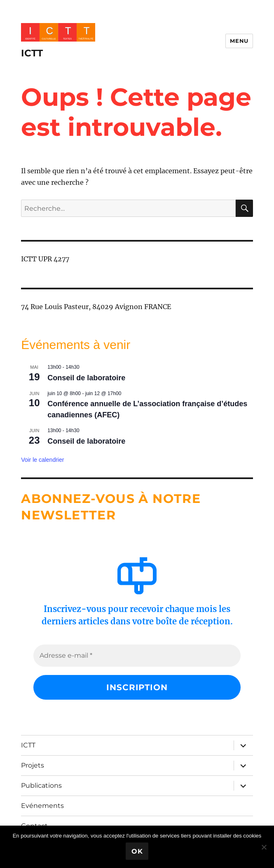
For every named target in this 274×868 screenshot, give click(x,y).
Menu (239, 41)
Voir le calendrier (42, 460)
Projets (33, 765)
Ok (137, 851)
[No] (264, 847)
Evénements (42, 806)
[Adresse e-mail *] (137, 656)
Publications (41, 785)
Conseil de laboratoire (86, 378)
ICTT (32, 53)
